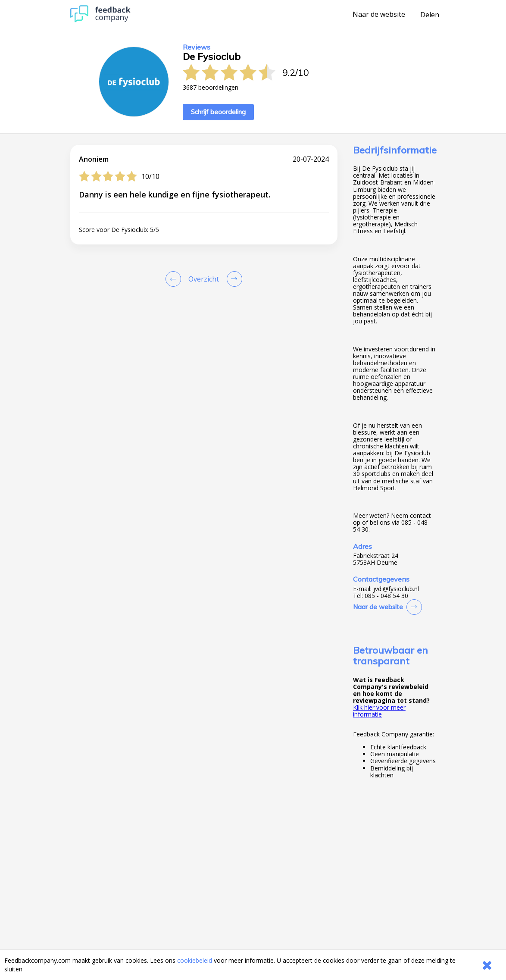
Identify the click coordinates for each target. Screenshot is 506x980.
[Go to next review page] (233, 279)
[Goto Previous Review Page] (175, 279)
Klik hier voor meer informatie (379, 711)
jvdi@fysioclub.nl (396, 589)
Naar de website (379, 15)
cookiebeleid (195, 960)
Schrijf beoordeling (218, 112)
